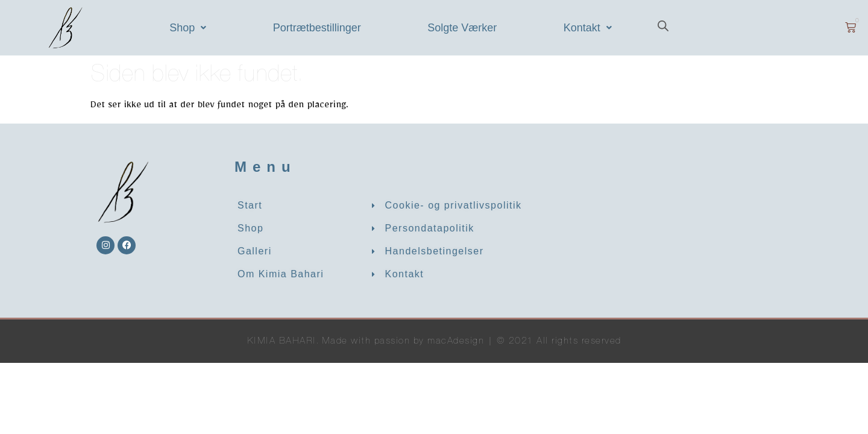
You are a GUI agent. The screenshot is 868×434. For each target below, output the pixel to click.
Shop (188, 28)
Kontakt (588, 28)
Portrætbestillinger (317, 28)
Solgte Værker (462, 28)
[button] (188, 28)
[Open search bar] (663, 27)
